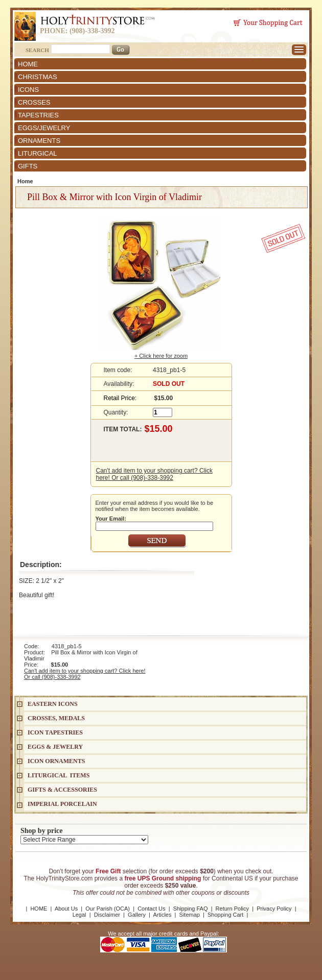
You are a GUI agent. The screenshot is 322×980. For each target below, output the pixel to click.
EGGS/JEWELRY (44, 128)
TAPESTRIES (38, 115)
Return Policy (232, 909)
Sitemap (190, 915)
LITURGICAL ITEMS (59, 775)
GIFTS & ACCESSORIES (62, 790)
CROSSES (34, 102)
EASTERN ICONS (53, 704)
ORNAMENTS (39, 141)
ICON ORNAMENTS (56, 761)
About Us (66, 909)
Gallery (137, 915)
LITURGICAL (38, 153)
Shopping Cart (225, 915)
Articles (162, 915)
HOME (28, 64)
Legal (79, 915)
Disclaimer (107, 915)
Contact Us (151, 909)
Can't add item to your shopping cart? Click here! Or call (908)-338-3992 (154, 474)
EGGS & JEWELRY (55, 747)
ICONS (28, 90)
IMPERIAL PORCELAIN (62, 804)
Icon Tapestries (55, 732)
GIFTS (28, 166)
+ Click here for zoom (161, 356)
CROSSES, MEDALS (56, 718)
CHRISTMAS (38, 77)
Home (25, 181)
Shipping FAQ (191, 909)
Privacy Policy (274, 909)
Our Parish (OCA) (108, 909)
